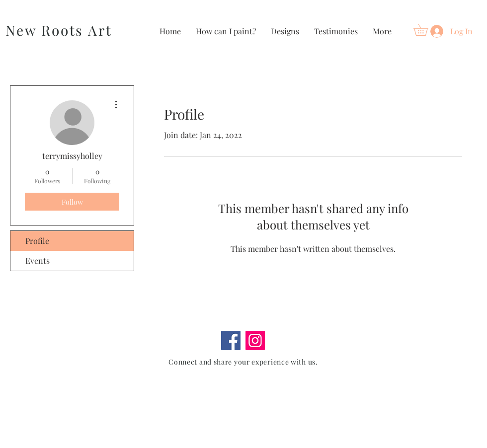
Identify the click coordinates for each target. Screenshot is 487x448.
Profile (37, 241)
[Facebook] (231, 340)
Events (38, 261)
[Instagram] (255, 340)
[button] (426, 30)
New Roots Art (59, 30)
